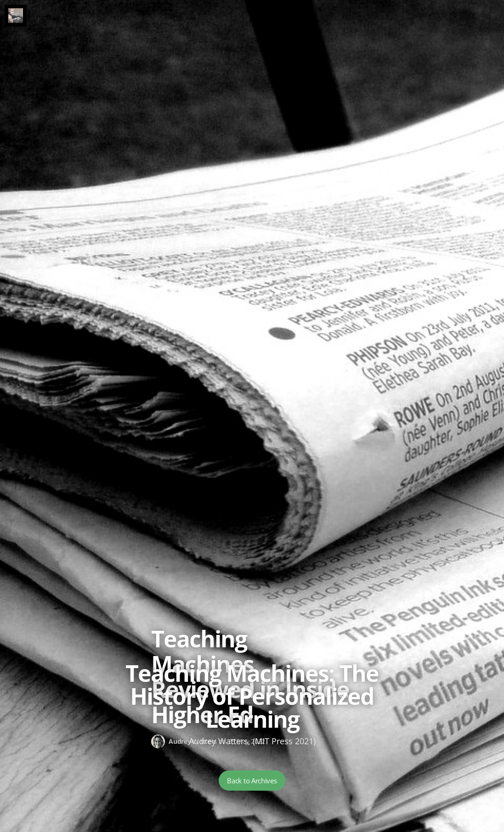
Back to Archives (252, 781)
